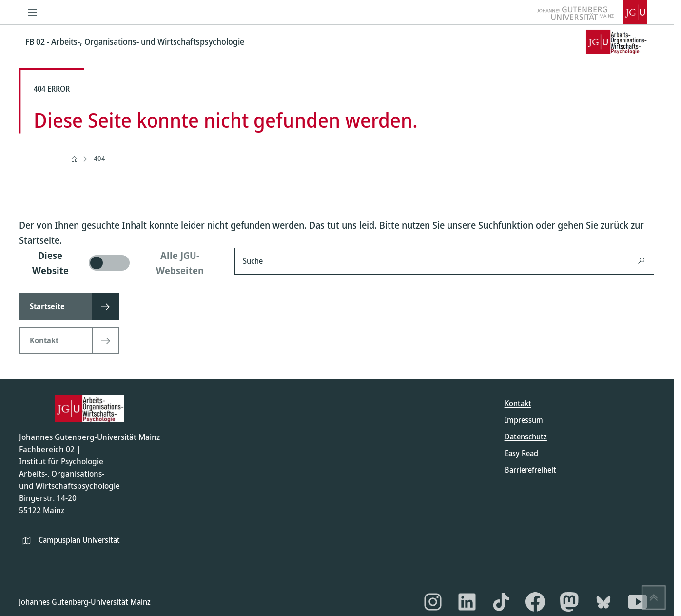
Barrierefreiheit (530, 470)
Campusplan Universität (79, 540)
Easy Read (521, 453)
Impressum (524, 420)
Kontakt (518, 403)
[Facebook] (535, 602)
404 (99, 158)
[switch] (121, 263)
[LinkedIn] (467, 602)
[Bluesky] (603, 602)
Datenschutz (526, 437)
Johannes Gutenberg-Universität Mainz (85, 602)
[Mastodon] (569, 602)
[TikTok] (501, 602)
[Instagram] (433, 602)
